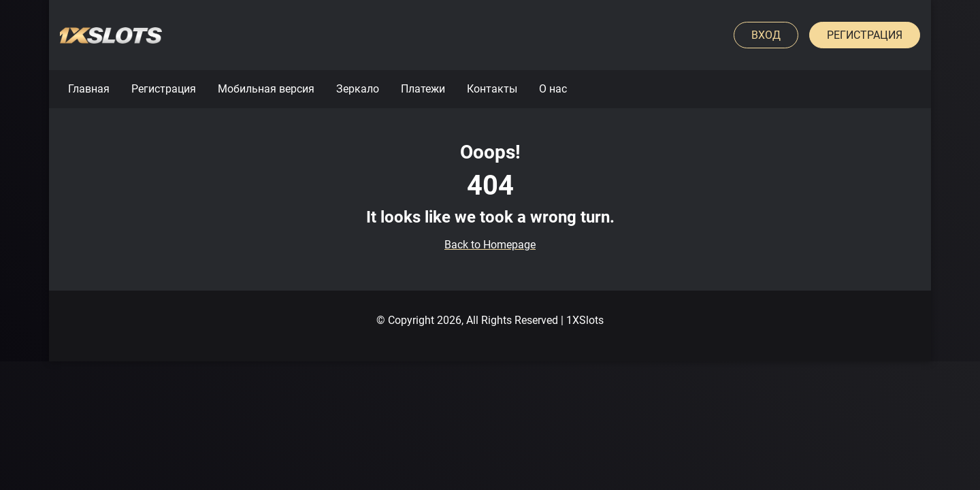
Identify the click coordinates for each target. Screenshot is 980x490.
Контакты (492, 89)
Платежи (423, 89)
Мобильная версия (266, 89)
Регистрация (865, 35)
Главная (89, 89)
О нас (553, 89)
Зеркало (358, 89)
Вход (766, 35)
